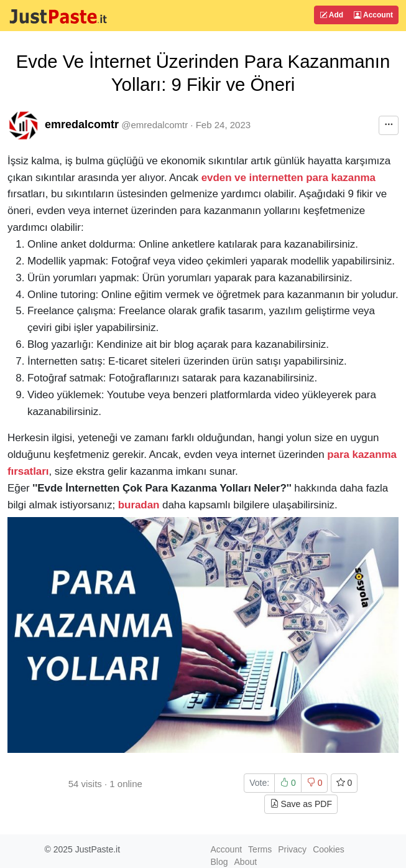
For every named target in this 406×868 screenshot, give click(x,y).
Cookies (329, 849)
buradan (139, 505)
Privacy (292, 849)
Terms (260, 849)
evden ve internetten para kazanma (288, 178)
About (246, 862)
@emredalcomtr (155, 125)
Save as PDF (301, 804)
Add (331, 15)
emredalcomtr (82, 124)
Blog (219, 862)
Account (373, 15)
